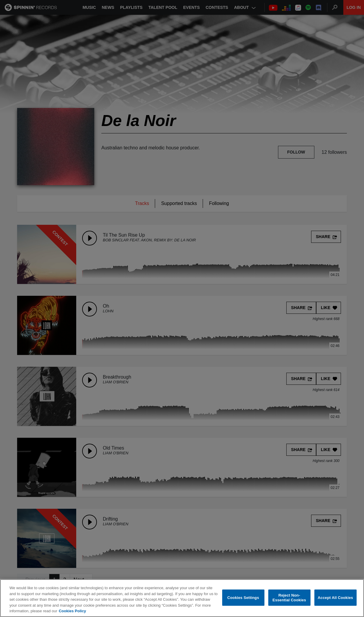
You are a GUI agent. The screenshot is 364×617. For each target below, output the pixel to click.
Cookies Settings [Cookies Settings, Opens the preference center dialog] (243, 598)
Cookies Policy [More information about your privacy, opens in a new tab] (72, 611)
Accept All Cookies (335, 598)
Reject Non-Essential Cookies (289, 598)
